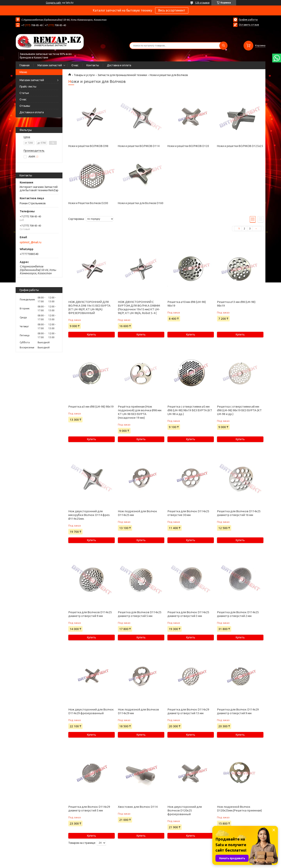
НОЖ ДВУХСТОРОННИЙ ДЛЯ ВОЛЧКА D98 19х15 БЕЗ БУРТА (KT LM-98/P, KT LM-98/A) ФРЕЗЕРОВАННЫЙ (89, 307)
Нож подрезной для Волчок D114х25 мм (137, 513)
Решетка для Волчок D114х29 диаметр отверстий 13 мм (188, 711)
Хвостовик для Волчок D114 (138, 807)
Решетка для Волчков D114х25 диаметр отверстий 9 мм (90, 614)
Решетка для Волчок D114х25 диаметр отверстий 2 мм (238, 614)
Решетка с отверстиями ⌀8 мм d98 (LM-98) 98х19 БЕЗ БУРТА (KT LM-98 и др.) (239, 410)
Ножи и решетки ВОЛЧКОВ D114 (139, 146)
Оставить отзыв (249, 25)
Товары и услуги (84, 75)
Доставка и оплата (119, 65)
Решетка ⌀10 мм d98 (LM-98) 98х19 (187, 304)
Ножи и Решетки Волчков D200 (88, 203)
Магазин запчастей (50, 65)
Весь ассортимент (172, 10)
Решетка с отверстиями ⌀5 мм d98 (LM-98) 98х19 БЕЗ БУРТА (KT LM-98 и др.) (190, 410)
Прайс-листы (28, 87)
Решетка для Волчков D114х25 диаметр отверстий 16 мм (239, 513)
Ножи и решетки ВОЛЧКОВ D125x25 (240, 146)
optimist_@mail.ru (31, 242)
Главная (24, 65)
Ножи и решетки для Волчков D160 (141, 203)
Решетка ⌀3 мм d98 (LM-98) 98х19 (91, 407)
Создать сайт (54, 3)
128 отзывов (202, 3)
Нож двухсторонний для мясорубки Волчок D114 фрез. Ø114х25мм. (89, 515)
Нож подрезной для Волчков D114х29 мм (138, 711)
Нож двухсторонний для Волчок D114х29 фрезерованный (91, 711)
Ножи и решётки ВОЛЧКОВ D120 (188, 146)
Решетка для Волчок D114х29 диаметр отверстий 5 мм (89, 809)
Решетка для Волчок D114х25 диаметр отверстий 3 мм (188, 614)
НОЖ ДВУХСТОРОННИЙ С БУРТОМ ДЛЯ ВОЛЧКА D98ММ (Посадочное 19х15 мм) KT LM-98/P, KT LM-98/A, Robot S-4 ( (139, 307)
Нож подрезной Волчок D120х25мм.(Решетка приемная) (239, 809)
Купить (92, 334)
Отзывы (25, 106)
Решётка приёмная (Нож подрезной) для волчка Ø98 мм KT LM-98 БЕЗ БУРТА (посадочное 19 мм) (140, 412)
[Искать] (223, 46)
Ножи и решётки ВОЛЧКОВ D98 (88, 146)
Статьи (24, 93)
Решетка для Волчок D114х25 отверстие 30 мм (188, 513)
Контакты (93, 65)
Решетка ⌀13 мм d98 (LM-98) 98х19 (236, 304)
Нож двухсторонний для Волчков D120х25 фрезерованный (185, 810)
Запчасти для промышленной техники (122, 75)
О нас (75, 65)
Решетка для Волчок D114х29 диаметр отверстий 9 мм (238, 711)
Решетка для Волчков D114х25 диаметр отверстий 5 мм (140, 614)
